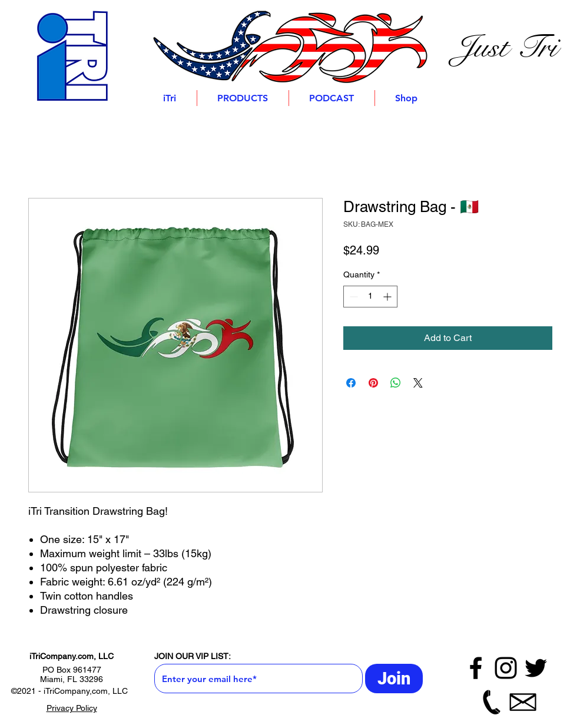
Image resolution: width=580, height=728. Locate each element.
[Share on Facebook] (351, 383)
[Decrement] (352, 297)
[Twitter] (536, 668)
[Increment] (388, 297)
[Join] (394, 679)
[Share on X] (418, 383)
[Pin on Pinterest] (373, 383)
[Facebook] (476, 668)
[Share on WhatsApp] (396, 383)
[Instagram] (506, 668)
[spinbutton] (370, 297)
